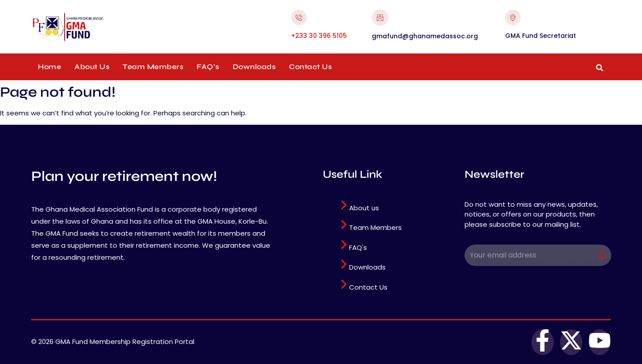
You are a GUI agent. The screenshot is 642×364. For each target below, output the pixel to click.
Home (49, 67)
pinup (32, 13)
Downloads (254, 67)
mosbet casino (39, 13)
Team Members (153, 67)
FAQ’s (208, 67)
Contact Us (310, 67)
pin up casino (35, 13)
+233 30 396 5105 (319, 36)
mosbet (43, 13)
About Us (92, 67)
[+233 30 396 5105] (299, 18)
